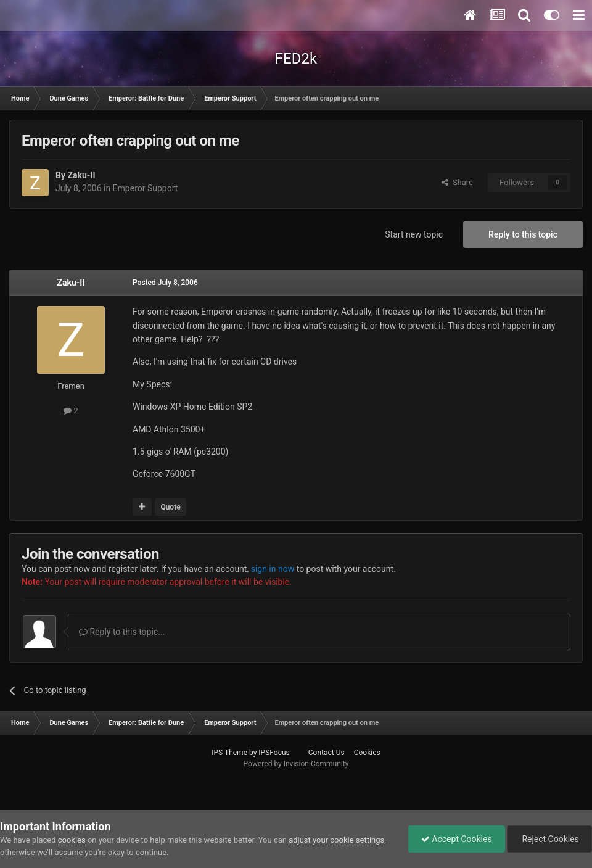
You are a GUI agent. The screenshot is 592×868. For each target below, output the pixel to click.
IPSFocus (274, 753)
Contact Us (327, 753)
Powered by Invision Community (296, 764)
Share (457, 182)
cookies (72, 840)
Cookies (367, 753)
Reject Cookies (549, 839)
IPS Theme (229, 753)
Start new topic (414, 234)
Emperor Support (146, 188)
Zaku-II (81, 175)
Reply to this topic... (122, 632)
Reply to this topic (523, 234)
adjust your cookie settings (336, 840)
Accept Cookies (457, 839)
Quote (170, 507)
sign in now (273, 569)
